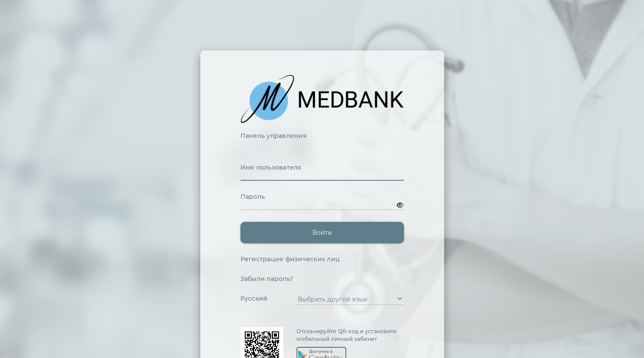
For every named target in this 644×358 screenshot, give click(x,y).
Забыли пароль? (267, 279)
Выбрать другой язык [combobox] (333, 299)
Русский (254, 298)
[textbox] (322, 176)
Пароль (253, 197)
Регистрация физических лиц (290, 259)
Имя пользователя (271, 167)
